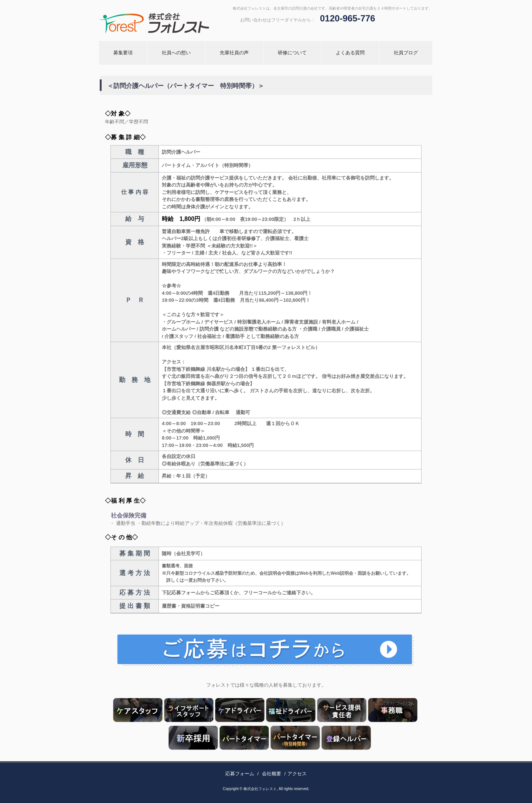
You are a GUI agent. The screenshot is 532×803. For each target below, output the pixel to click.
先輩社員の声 (234, 53)
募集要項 (123, 53)
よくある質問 (350, 53)
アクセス (297, 774)
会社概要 (272, 774)
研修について (292, 53)
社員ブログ (406, 53)
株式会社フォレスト (179, 23)
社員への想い (176, 53)
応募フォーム (240, 774)
